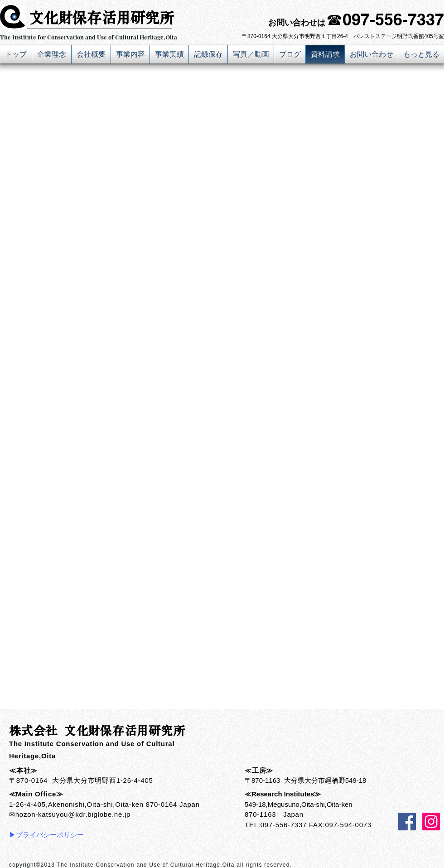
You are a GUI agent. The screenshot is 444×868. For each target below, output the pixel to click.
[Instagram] (431, 822)
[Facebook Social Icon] (407, 822)
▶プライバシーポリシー (46, 835)
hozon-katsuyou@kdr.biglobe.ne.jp (73, 814)
